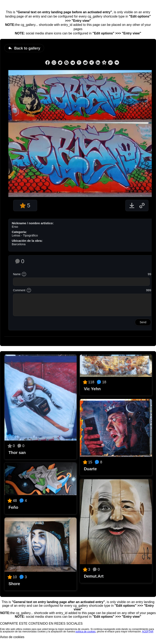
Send (143, 322)
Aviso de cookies (12, 637)
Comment (19, 290)
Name (17, 274)
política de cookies (86, 632)
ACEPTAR (148, 632)
